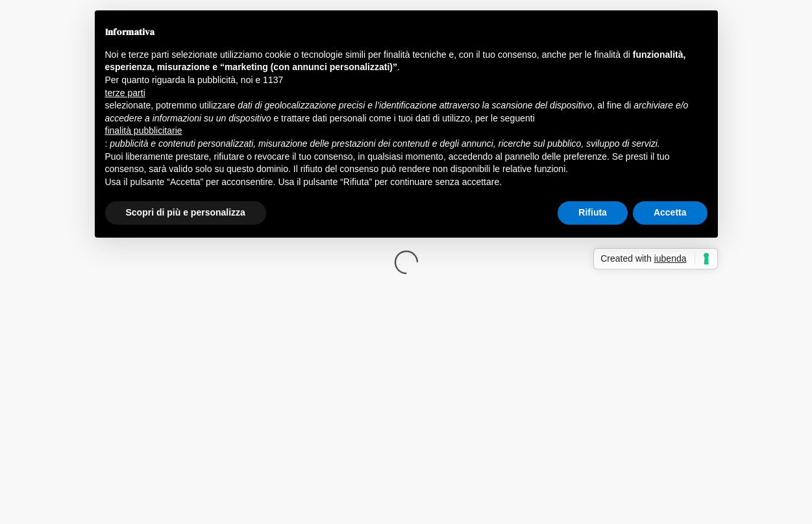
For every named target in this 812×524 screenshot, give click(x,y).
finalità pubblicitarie (144, 131)
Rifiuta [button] (593, 212)
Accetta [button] (670, 212)
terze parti (125, 93)
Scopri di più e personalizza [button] (186, 212)
